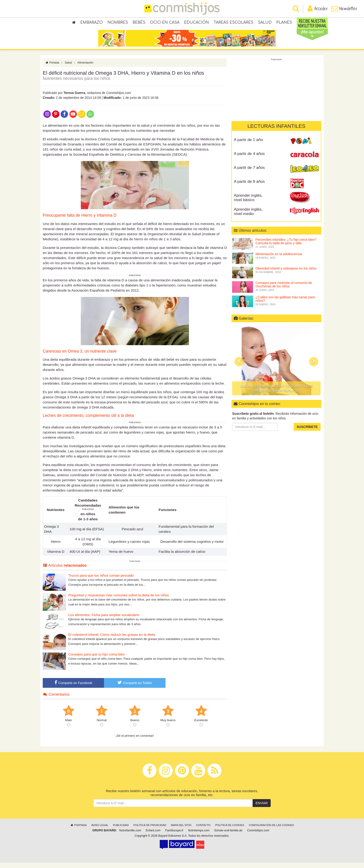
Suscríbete (307, 432)
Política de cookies (230, 830)
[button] (239, 367)
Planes (284, 23)
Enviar (262, 808)
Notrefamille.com (130, 836)
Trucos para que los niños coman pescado (101, 581)
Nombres (118, 23)
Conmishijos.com (258, 836)
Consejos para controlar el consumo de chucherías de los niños (284, 290)
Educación (197, 23)
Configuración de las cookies (271, 830)
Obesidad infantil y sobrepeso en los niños (286, 274)
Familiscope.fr (174, 836)
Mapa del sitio (181, 830)
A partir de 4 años (249, 159)
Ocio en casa (165, 23)
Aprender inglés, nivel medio (248, 217)
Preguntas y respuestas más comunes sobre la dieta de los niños (119, 600)
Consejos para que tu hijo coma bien (97, 660)
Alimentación (86, 68)
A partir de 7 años (249, 173)
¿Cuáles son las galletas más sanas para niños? (285, 304)
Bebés (139, 23)
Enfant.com (153, 836)
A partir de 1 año (248, 145)
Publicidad (121, 830)
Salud (265, 23)
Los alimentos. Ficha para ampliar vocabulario (104, 620)
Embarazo (92, 23)
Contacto (203, 830)
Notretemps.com (199, 836)
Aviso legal (100, 830)
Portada (52, 68)
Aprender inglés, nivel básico (248, 203)
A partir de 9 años (249, 187)
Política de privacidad (150, 830)
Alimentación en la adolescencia (279, 259)
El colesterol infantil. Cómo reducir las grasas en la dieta (112, 640)
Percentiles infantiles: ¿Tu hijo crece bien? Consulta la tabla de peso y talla (286, 247)
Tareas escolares (233, 23)
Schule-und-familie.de (228, 836)
